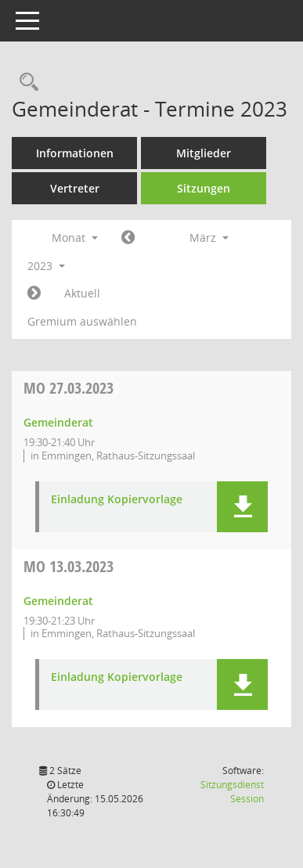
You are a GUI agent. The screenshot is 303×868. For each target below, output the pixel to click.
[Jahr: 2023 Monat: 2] (128, 238)
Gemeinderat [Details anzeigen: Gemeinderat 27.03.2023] (58, 422)
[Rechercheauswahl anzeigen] (25, 83)
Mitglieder (204, 153)
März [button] (209, 238)
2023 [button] (46, 266)
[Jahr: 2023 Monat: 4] (34, 294)
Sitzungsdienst (232, 792)
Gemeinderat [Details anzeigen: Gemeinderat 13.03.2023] (58, 601)
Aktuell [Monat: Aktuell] (82, 293)
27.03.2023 (69, 388)
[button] (242, 507)
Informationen (75, 153)
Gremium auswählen (82, 321)
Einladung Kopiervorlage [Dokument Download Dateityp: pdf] (117, 500)
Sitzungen (204, 188)
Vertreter (75, 188)
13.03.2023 (69, 566)
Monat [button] (75, 238)
